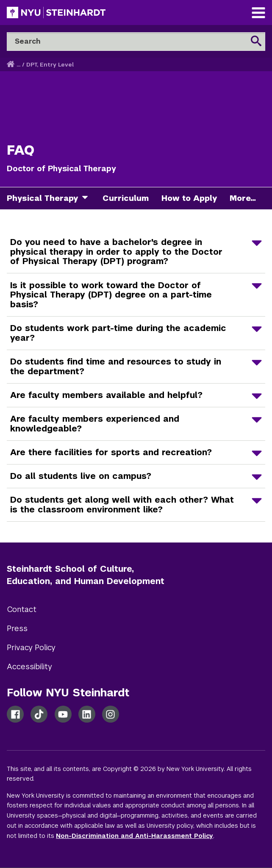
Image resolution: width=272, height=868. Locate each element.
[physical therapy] (88, 199)
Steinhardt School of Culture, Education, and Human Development (86, 575)
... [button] (18, 65)
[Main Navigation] (258, 14)
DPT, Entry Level (50, 65)
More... (243, 198)
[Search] (136, 42)
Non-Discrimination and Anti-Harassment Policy (135, 836)
